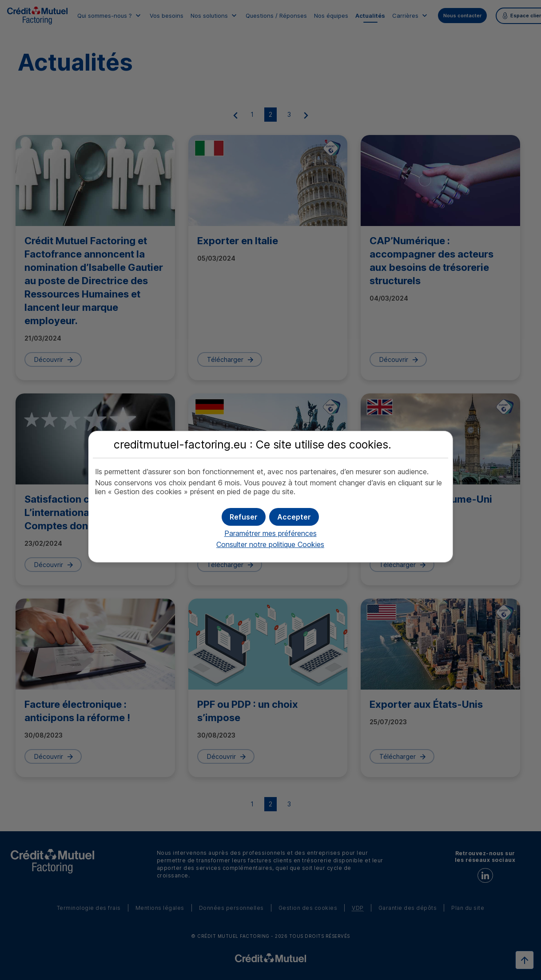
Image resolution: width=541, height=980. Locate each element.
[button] (294, 517)
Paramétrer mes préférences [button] (270, 533)
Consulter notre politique (270, 544)
